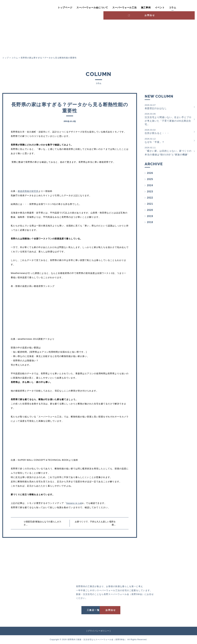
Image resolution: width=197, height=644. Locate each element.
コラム (158, 8)
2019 (150, 221)
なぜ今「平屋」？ (169, 141)
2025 (150, 184)
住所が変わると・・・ (169, 132)
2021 (150, 209)
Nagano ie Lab (74, 503)
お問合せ (182, 7)
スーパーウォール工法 (109, 8)
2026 (150, 178)
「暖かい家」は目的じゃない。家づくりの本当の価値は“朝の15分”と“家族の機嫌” (169, 154)
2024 (150, 191)
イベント (145, 8)
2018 (150, 227)
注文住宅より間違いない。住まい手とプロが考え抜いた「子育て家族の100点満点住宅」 (169, 120)
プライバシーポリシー (98, 631)
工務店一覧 (84, 610)
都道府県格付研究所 (28, 191)
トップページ (50, 8)
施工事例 (131, 8)
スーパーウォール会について (77, 8)
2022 (150, 203)
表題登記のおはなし (169, 107)
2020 (150, 215)
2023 (150, 197)
